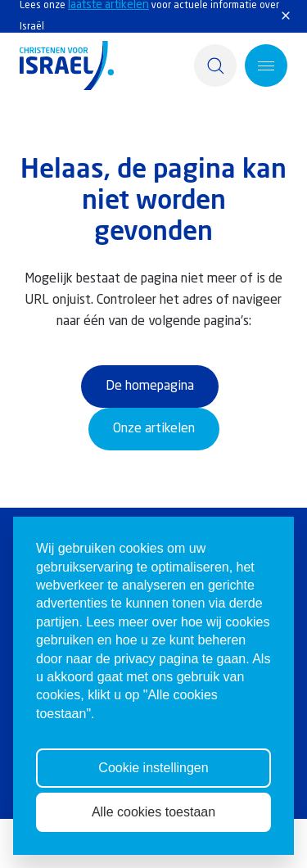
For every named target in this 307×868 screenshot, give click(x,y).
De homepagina (150, 387)
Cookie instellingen (153, 788)
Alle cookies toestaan (153, 832)
